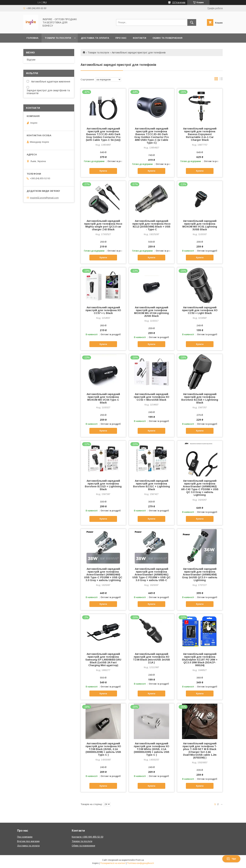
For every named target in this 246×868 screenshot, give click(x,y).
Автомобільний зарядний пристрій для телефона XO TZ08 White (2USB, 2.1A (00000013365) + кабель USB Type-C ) (152, 749)
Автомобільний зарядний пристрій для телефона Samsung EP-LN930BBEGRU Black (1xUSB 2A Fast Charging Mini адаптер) (103, 660)
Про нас (121, 38)
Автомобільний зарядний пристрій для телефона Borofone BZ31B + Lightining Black (200, 398)
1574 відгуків (179, 2)
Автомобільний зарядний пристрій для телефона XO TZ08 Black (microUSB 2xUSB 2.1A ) (152, 658)
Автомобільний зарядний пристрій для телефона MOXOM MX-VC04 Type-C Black (103, 398)
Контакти (140, 38)
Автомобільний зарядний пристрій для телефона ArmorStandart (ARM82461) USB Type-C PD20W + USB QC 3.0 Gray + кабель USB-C (151, 575)
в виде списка (221, 80)
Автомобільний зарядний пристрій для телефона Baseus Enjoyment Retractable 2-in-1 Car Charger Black (200, 134)
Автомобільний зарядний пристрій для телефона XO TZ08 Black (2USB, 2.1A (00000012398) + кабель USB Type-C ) (103, 749)
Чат (231, 859)
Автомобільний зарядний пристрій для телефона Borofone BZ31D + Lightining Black (103, 485)
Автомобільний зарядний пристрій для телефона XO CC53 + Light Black (200, 310)
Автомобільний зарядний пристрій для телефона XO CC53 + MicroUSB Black (152, 397)
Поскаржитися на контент (113, 863)
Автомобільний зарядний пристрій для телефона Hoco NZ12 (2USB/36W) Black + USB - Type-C (151, 225)
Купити (103, 171)
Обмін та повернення (167, 38)
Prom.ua (140, 860)
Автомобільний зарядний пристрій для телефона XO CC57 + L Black (103, 310)
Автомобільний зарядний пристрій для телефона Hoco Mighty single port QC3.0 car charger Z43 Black (103, 225)
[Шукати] (192, 22)
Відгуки (31, 60)
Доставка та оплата (95, 38)
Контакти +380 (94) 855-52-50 (87, 837)
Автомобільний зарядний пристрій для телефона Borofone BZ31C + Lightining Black (151, 485)
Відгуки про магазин (28, 841)
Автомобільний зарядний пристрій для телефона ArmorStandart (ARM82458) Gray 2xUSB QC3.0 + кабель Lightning (200, 575)
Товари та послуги (58, 38)
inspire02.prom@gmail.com (44, 198)
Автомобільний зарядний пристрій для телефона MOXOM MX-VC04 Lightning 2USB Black (151, 312)
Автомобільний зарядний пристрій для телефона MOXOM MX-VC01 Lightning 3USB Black (200, 225)
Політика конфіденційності (140, 863)
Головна (32, 38)
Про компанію (25, 837)
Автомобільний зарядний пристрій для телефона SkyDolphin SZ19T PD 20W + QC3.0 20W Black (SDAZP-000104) (200, 660)
